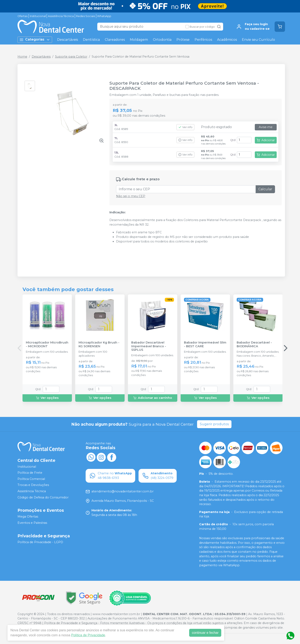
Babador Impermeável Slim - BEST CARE (205, 344)
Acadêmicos (227, 40)
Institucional (38, 16)
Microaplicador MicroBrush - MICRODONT (47, 344)
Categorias (35, 40)
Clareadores (115, 40)
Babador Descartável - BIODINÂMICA (254, 344)
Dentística (91, 40)
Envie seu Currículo (258, 40)
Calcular (265, 189)
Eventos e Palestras (32, 523)
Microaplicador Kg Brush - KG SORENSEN (99, 344)
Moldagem (139, 40)
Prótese (183, 40)
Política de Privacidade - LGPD (40, 542)
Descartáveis (67, 40)
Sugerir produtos (214, 424)
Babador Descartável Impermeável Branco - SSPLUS (149, 346)
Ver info (185, 127)
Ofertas (22, 16)
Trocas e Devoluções (33, 485)
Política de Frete (30, 473)
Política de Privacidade (88, 635)
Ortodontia (162, 40)
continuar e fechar (205, 633)
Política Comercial (31, 479)
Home (22, 57)
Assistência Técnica (61, 16)
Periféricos (203, 40)
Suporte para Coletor (71, 57)
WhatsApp (104, 16)
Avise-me (266, 127)
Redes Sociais (86, 16)
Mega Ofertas (28, 517)
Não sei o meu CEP (131, 196)
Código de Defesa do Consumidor (43, 497)
